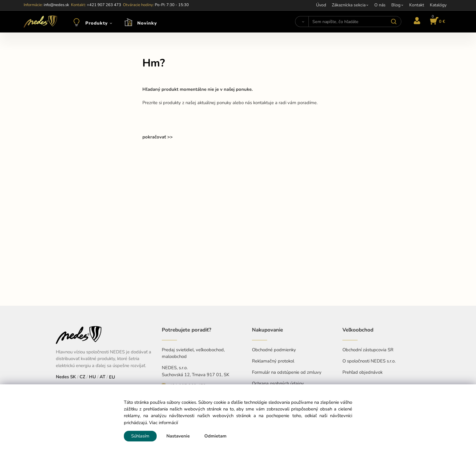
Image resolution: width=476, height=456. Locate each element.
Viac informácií (163, 423)
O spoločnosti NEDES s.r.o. (369, 361)
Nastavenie (178, 436)
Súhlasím (140, 436)
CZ (82, 377)
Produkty (97, 23)
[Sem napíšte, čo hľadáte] (355, 22)
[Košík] (437, 22)
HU (92, 377)
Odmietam (215, 436)
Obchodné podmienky (274, 350)
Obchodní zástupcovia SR (368, 350)
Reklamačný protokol (273, 361)
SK (73, 377)
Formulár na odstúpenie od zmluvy (287, 372)
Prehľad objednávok (362, 372)
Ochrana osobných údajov (278, 383)
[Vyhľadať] (302, 22)
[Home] (40, 22)
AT (102, 377)
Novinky (147, 23)
